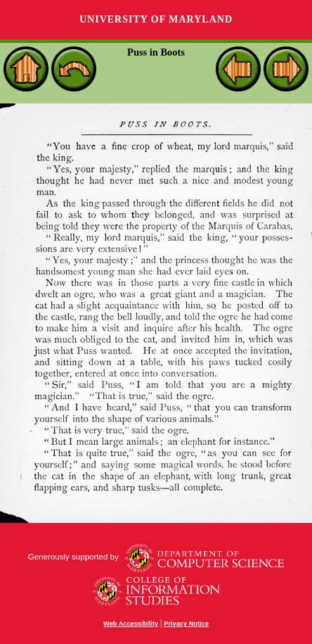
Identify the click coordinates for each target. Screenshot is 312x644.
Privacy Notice (186, 624)
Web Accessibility (131, 624)
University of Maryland (156, 19)
